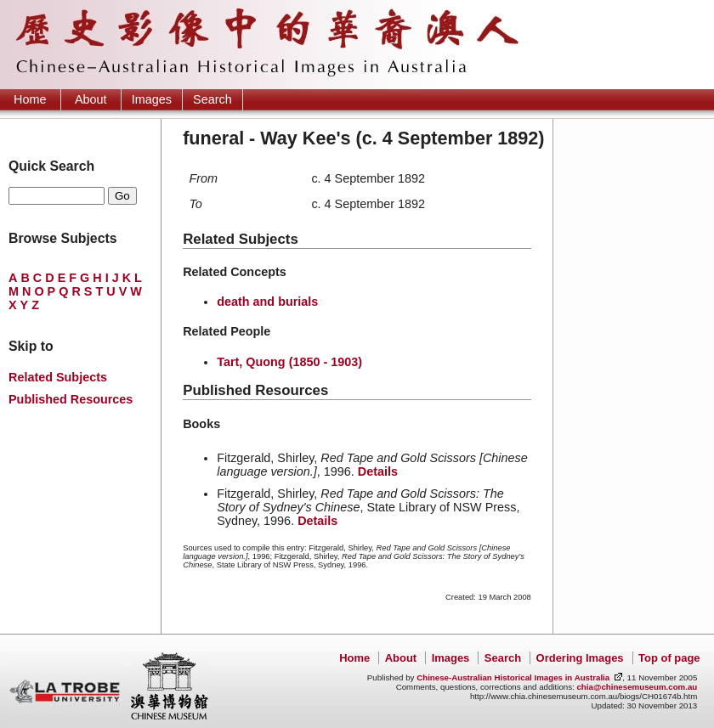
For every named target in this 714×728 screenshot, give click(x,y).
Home (30, 99)
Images (152, 99)
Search (212, 99)
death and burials (267, 302)
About (91, 99)
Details (378, 471)
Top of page (669, 658)
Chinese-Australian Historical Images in (513, 677)
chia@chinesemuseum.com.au (637, 687)
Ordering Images (580, 658)
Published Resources (71, 399)
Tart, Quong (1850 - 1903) (289, 362)
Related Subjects (58, 377)
